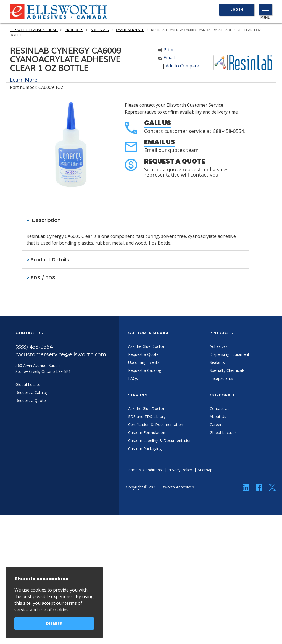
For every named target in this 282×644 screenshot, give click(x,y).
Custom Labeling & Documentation (160, 441)
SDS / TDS (41, 278)
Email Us (160, 142)
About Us (218, 416)
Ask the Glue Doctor (146, 346)
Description (44, 220)
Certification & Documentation (156, 424)
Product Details (48, 260)
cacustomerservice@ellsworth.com (61, 354)
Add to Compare (182, 66)
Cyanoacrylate (130, 30)
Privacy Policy (180, 470)
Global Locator (223, 433)
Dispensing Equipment (230, 354)
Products (74, 30)
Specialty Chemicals (227, 370)
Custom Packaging (145, 449)
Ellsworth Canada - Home (34, 30)
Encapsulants (221, 378)
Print (166, 50)
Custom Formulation (147, 433)
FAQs (133, 378)
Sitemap (205, 470)
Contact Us (220, 408)
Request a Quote (175, 161)
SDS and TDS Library (147, 416)
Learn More (24, 80)
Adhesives (100, 30)
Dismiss (54, 623)
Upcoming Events (144, 362)
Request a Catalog (145, 370)
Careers (217, 424)
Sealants (217, 362)
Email (166, 58)
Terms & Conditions (144, 470)
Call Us (158, 123)
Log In (237, 10)
